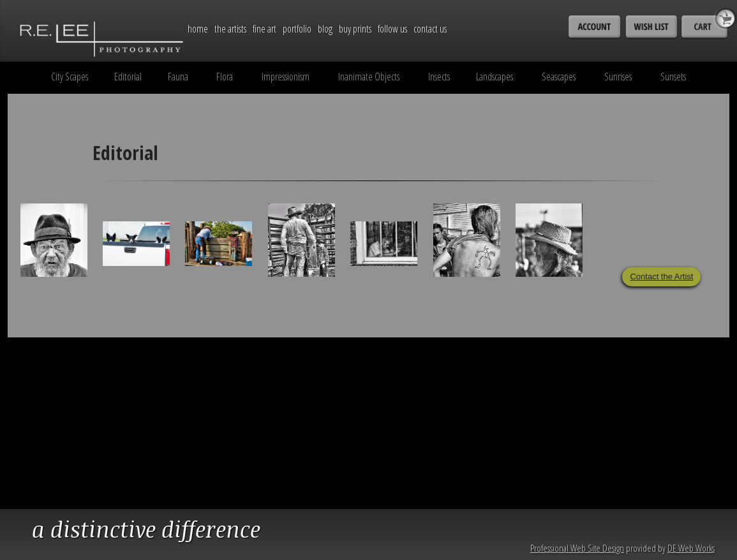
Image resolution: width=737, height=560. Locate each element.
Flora (225, 77)
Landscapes (495, 77)
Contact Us (430, 29)
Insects (439, 77)
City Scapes (70, 77)
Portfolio (297, 29)
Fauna (178, 77)
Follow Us (392, 29)
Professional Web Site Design (577, 548)
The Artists (230, 29)
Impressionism (286, 77)
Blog (325, 29)
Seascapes (559, 77)
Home (198, 29)
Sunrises (618, 77)
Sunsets (673, 77)
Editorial (128, 77)
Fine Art (264, 29)
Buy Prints (355, 29)
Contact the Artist (661, 276)
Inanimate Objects (369, 77)
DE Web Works (691, 548)
